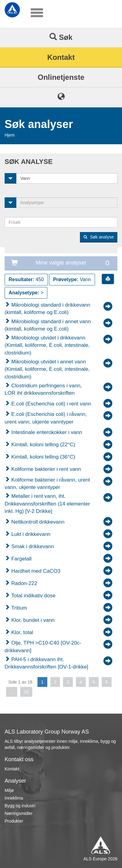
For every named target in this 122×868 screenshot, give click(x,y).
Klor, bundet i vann (32, 620)
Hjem (10, 135)
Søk (61, 37)
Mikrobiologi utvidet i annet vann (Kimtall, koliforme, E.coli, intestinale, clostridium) (47, 369)
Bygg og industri (20, 806)
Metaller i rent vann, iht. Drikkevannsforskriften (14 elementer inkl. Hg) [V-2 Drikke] (47, 504)
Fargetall (21, 559)
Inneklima (14, 798)
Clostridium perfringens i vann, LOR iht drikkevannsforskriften (43, 389)
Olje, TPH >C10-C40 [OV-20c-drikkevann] (43, 647)
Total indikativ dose (33, 596)
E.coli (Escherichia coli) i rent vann (51, 404)
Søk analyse (99, 237)
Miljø (9, 790)
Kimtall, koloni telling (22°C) (43, 445)
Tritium (18, 608)
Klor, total (22, 632)
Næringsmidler (19, 813)
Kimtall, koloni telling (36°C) (43, 457)
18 (26, 692)
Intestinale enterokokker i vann (46, 432)
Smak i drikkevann (32, 546)
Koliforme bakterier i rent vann (45, 469)
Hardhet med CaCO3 (35, 571)
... (12, 692)
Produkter (14, 821)
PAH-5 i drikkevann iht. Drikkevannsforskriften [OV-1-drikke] (46, 663)
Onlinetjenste (61, 77)
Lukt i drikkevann (30, 534)
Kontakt (61, 57)
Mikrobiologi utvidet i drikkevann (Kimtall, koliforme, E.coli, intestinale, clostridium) (47, 345)
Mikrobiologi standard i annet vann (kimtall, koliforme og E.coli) (48, 325)
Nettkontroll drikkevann (37, 522)
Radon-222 (24, 583)
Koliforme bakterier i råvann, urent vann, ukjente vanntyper (47, 484)
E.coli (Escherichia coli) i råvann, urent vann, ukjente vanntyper (46, 418)
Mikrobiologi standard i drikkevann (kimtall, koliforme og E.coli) (47, 309)
